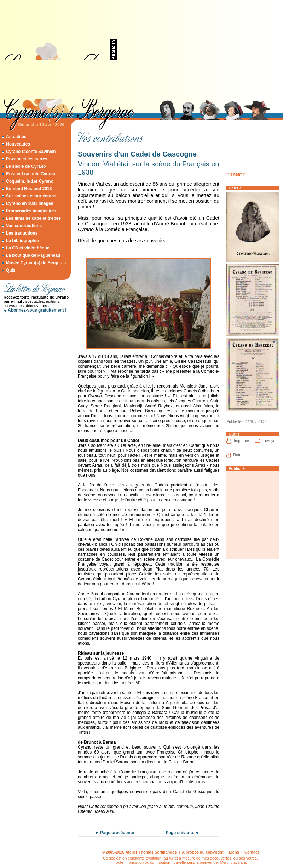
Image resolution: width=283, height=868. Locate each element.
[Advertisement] (195, 49)
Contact (252, 852)
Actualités (16, 137)
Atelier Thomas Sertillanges (151, 852)
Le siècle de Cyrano (26, 166)
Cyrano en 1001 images (30, 203)
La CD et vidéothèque (28, 248)
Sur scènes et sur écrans (31, 196)
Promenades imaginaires (31, 211)
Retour (239, 455)
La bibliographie (22, 241)
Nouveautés (18, 144)
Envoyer (270, 441)
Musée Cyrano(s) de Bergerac (36, 263)
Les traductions (22, 233)
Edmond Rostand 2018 (29, 189)
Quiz (11, 270)
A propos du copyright (203, 852)
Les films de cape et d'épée (33, 218)
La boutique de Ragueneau (33, 255)
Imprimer (241, 441)
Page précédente (117, 833)
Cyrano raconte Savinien (31, 152)
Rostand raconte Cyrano (31, 174)
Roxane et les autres (27, 159)
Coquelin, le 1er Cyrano (30, 181)
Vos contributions (24, 226)
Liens (234, 852)
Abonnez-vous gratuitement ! (37, 310)
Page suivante (180, 833)
